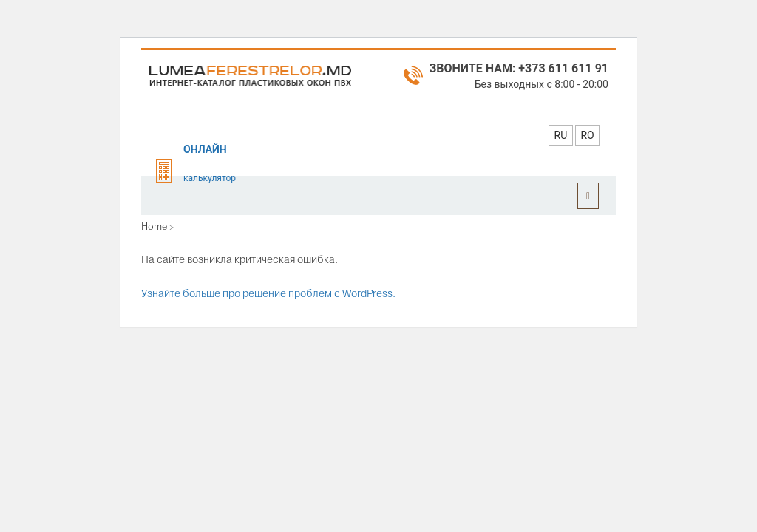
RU (561, 135)
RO (587, 135)
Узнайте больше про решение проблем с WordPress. (268, 293)
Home (154, 226)
